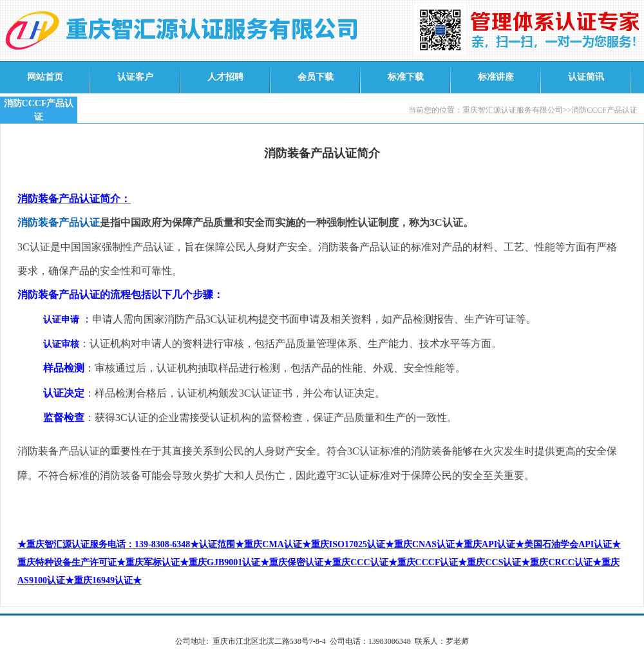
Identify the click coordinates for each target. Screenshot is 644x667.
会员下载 (316, 77)
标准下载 (406, 77)
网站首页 (45, 77)
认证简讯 (586, 77)
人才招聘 (225, 77)
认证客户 (135, 77)
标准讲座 (496, 77)
